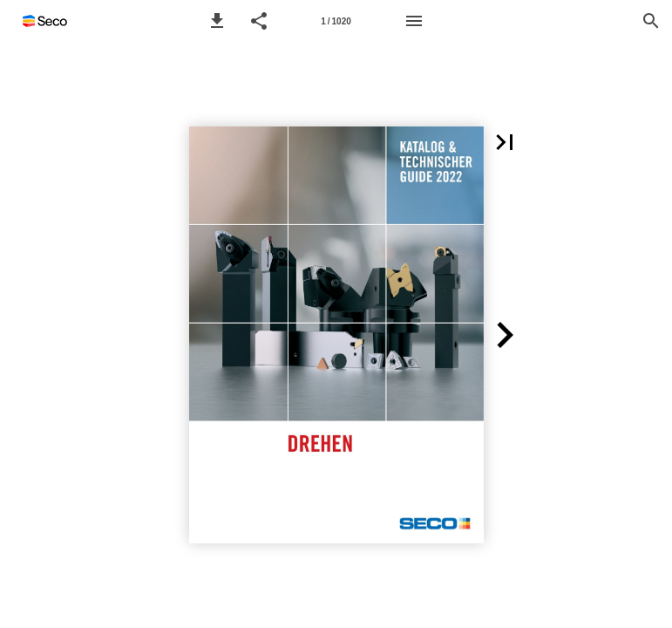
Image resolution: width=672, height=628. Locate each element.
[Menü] (414, 21)
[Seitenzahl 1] (336, 21)
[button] (217, 21)
